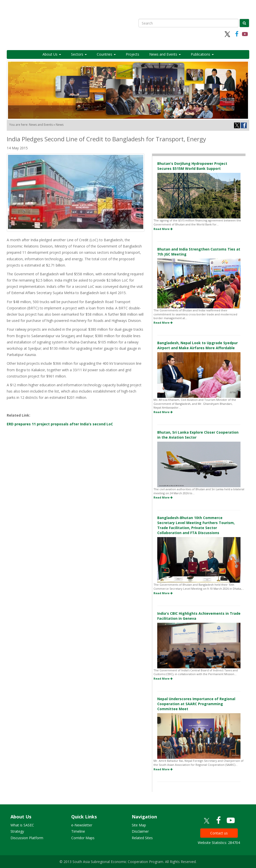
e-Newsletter (82, 825)
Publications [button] (202, 54)
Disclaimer (140, 831)
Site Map (139, 825)
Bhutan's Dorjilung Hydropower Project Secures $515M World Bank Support (192, 166)
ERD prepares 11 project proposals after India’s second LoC (60, 424)
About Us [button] (52, 54)
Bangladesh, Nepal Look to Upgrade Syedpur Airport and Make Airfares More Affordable (197, 345)
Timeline (78, 831)
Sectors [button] (79, 54)
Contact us (219, 833)
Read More (163, 229)
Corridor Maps (83, 838)
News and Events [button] (165, 54)
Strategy (17, 831)
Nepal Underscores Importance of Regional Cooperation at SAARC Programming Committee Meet (196, 704)
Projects (132, 54)
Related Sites (142, 838)
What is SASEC (22, 825)
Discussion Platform (27, 838)
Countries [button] (106, 54)
